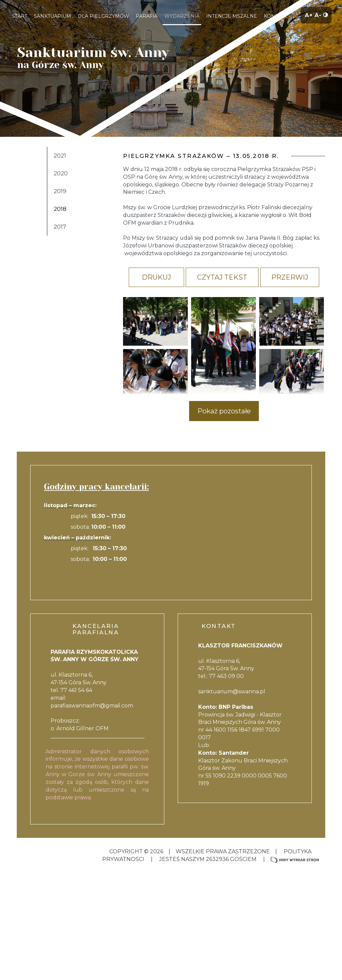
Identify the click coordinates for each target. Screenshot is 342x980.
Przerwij (290, 277)
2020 (61, 173)
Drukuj (156, 277)
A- (319, 15)
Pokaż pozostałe (224, 411)
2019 (60, 191)
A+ (310, 15)
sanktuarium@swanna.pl (232, 691)
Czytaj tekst (222, 277)
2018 (60, 209)
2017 (60, 227)
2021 (60, 156)
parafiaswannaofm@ (78, 706)
